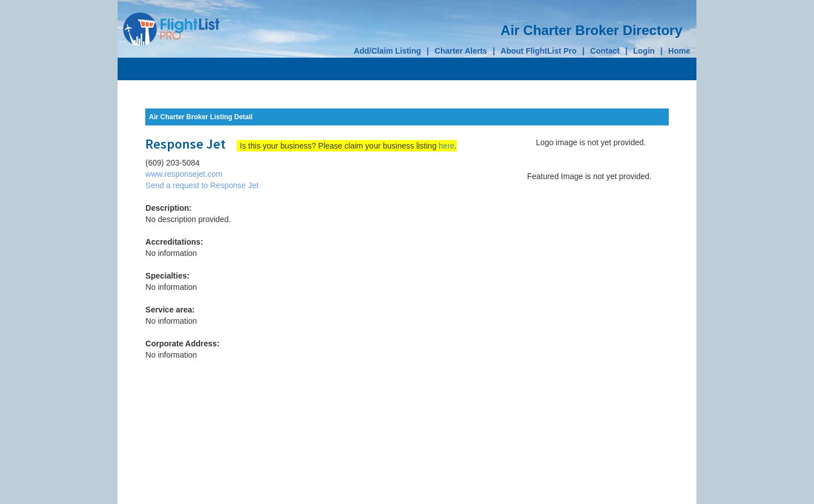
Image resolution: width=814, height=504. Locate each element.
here (447, 146)
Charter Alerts (461, 51)
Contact (605, 51)
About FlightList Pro (539, 51)
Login (644, 51)
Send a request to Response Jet (202, 185)
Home (679, 51)
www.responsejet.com (184, 174)
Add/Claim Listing (387, 51)
